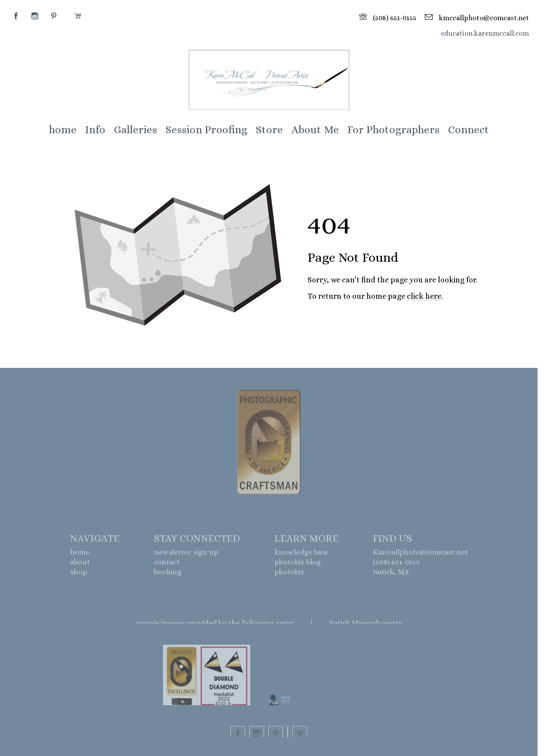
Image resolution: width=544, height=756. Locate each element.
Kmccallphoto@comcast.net (420, 554)
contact (167, 564)
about (80, 564)
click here (424, 296)
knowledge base (302, 554)
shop (78, 574)
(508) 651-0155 (396, 564)
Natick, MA (391, 574)
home (80, 554)
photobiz (289, 574)
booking (168, 574)
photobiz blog (298, 564)
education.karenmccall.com (485, 33)
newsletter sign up (186, 554)
